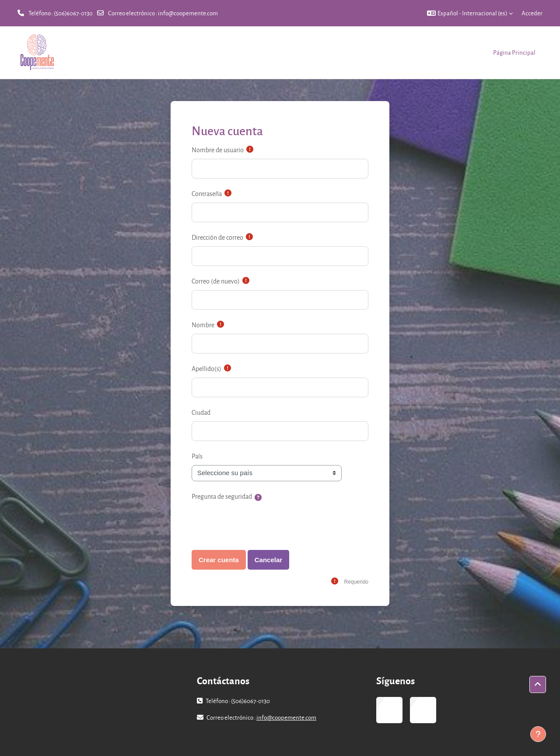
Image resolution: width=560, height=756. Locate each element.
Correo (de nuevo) (216, 281)
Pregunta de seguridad (222, 496)
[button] (470, 13)
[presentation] (258, 522)
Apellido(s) (206, 369)
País (197, 456)
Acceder (532, 13)
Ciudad (201, 412)
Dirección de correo (217, 237)
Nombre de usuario (218, 150)
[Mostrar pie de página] (538, 734)
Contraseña (207, 194)
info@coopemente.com (188, 13)
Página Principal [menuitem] (514, 52)
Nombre (203, 325)
